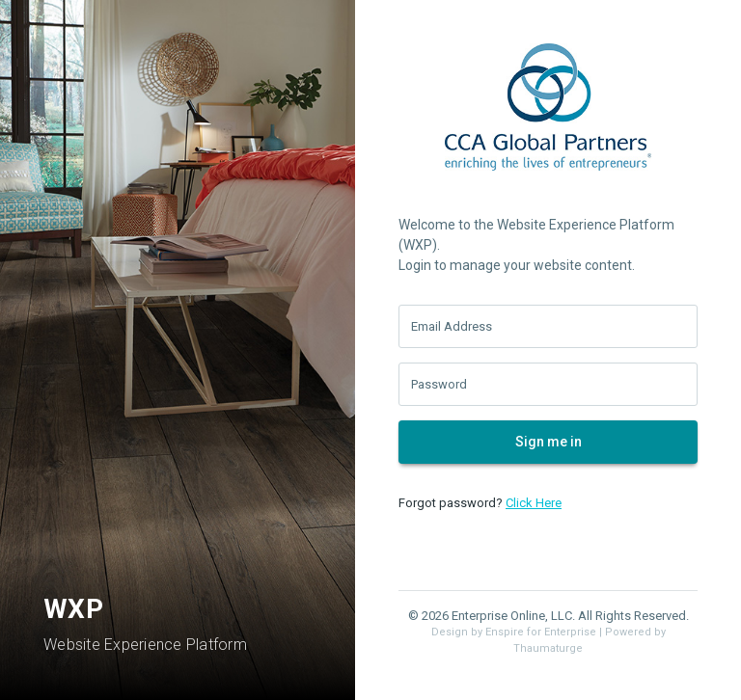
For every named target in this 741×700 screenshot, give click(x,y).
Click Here (534, 503)
